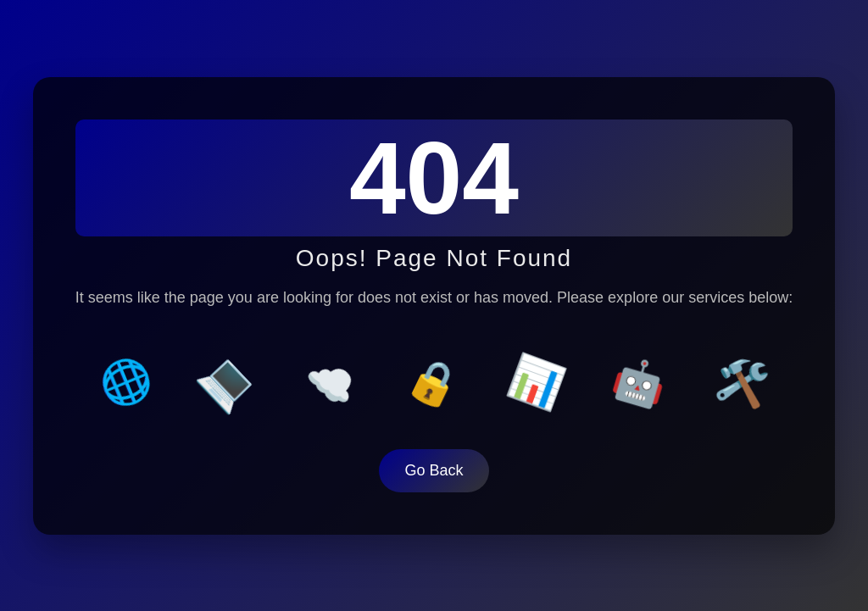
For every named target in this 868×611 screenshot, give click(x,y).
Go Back (434, 468)
